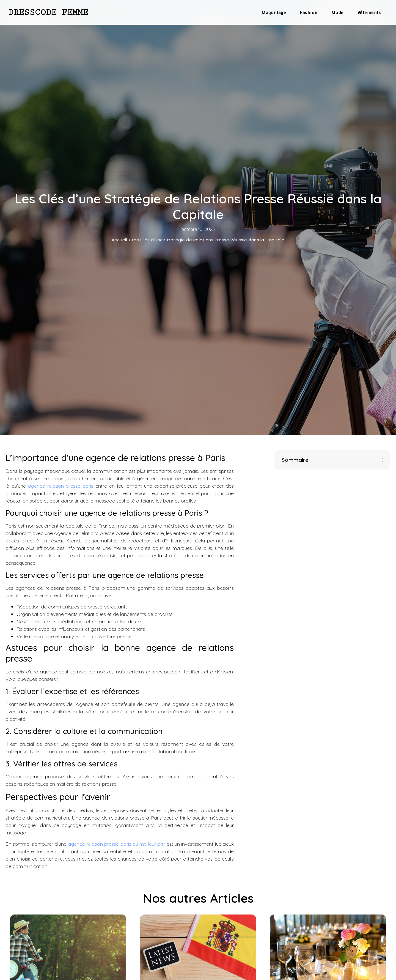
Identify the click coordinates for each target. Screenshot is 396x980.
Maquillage (274, 12)
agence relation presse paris (61, 486)
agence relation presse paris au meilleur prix (116, 844)
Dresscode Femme (48, 12)
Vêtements (369, 12)
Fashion (309, 12)
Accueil (119, 240)
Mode (338, 12)
